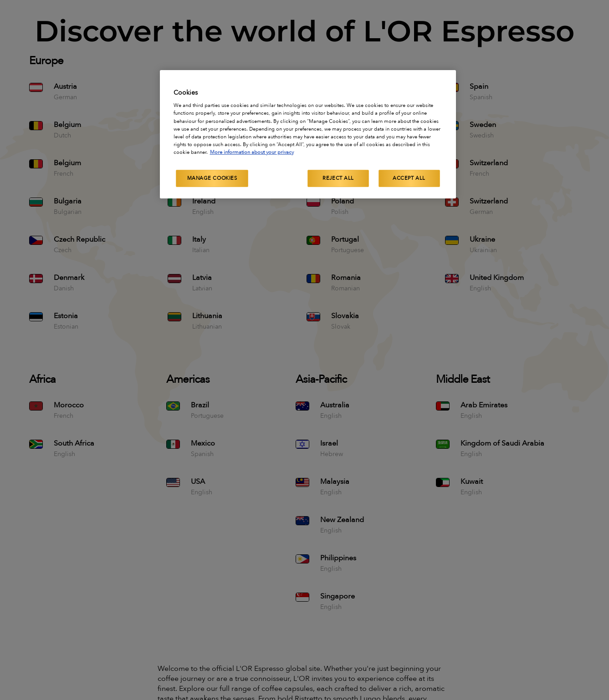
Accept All (409, 178)
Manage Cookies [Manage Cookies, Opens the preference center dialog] (212, 178)
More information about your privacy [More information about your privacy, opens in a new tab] (252, 152)
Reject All (338, 178)
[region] (308, 134)
